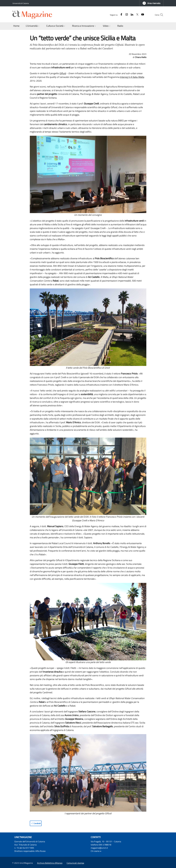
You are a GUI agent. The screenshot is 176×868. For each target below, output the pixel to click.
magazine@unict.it (99, 848)
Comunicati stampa (75, 863)
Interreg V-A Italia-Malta (132, 77)
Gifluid (63, 73)
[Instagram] (121, 15)
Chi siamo (95, 851)
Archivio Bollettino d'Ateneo (50, 863)
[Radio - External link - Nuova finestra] (120, 26)
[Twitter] (132, 15)
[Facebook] (116, 15)
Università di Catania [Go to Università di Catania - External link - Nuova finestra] (21, 3)
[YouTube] (137, 15)
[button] (151, 3)
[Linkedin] (127, 15)
